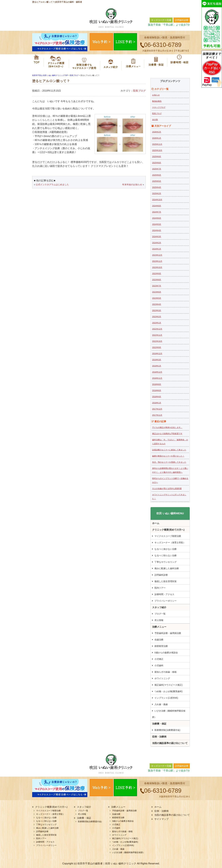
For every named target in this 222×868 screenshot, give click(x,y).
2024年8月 (157, 206)
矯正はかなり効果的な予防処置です (167, 434)
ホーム (37, 62)
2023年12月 (157, 255)
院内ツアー (160, 588)
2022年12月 (157, 329)
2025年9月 (157, 157)
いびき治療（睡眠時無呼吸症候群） (169, 714)
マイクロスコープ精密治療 (85, 62)
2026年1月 (157, 138)
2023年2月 (157, 317)
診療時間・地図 (179, 62)
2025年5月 (157, 181)
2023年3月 (157, 310)
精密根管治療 (161, 646)
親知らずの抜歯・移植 (166, 672)
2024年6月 (157, 218)
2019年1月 (157, 366)
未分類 (155, 120)
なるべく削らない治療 (166, 555)
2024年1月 (157, 249)
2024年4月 (157, 230)
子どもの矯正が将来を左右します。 (167, 427)
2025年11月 (157, 144)
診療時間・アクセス (164, 594)
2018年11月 (157, 378)
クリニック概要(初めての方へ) (55, 62)
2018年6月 (157, 391)
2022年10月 (157, 341)
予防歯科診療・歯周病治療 (168, 633)
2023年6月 (157, 292)
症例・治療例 (159, 737)
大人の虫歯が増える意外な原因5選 (167, 489)
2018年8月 (157, 384)
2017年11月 (157, 415)
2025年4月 (157, 187)
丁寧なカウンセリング (166, 562)
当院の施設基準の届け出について (170, 743)
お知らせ (156, 95)
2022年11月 (157, 335)
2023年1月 (157, 323)
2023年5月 (157, 298)
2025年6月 (157, 175)
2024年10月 (157, 200)
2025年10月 (157, 150)
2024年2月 (157, 243)
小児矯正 (159, 659)
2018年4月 (157, 397)
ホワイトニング (162, 678)
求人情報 (159, 620)
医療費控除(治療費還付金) (167, 730)
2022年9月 (157, 347)
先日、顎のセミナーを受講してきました (169, 462)
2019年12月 (157, 354)
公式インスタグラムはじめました (52, 185)
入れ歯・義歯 (161, 704)
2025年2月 (157, 194)
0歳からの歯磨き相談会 (166, 653)
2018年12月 (157, 372)
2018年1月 (157, 403)
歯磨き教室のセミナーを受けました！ (168, 456)
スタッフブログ (159, 107)
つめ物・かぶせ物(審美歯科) (168, 691)
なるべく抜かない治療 (166, 549)
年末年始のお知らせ (132, 185)
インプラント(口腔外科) (166, 698)
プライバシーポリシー (166, 601)
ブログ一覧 (160, 614)
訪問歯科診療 (161, 575)
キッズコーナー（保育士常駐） (170, 543)
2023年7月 (157, 286)
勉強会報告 (157, 101)
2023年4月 (157, 304)
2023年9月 (157, 274)
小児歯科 (159, 665)
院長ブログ (139, 91)
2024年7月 (157, 212)
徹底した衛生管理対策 (166, 581)
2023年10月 (157, 267)
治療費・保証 (156, 62)
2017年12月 (157, 409)
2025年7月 (157, 169)
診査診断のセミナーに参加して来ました (169, 450)
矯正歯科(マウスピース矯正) (168, 685)
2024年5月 (157, 224)
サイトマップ (161, 819)
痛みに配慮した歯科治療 (167, 568)
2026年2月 (157, 132)
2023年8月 (157, 280)
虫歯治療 (159, 640)
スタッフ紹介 (112, 62)
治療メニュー (134, 62)
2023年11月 (157, 261)
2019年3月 (157, 360)
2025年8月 (157, 163)
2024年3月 (157, 237)
